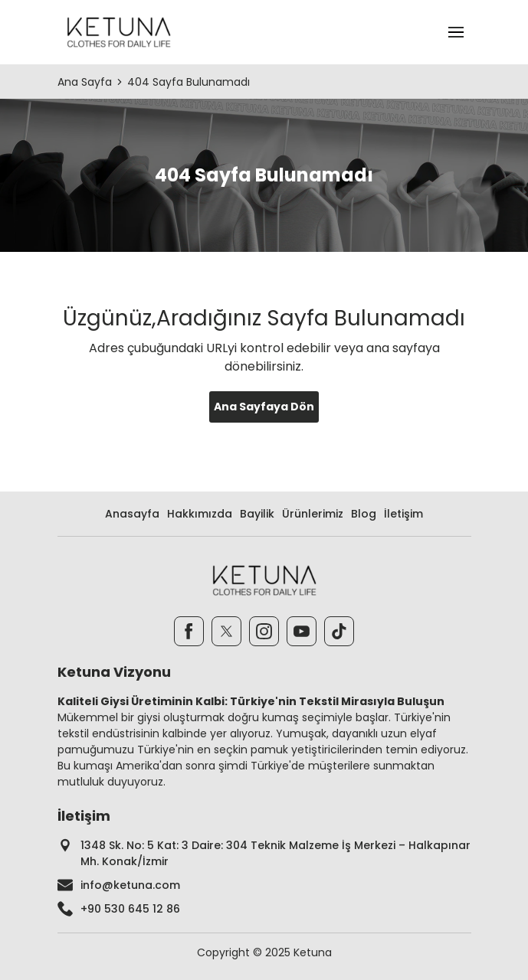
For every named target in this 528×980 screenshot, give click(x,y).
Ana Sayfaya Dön (264, 407)
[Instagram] (264, 631)
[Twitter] (226, 631)
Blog (364, 514)
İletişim (403, 514)
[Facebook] (189, 631)
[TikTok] (339, 631)
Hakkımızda (200, 514)
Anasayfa (132, 514)
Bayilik (257, 514)
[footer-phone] (264, 909)
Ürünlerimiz (313, 514)
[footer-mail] (264, 885)
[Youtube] (302, 631)
